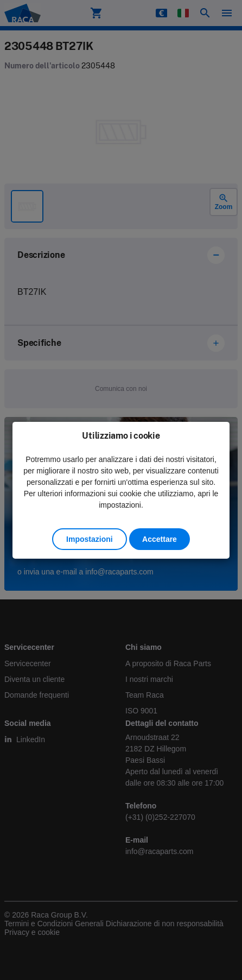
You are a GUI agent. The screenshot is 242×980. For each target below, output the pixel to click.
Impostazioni (90, 539)
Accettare (160, 539)
